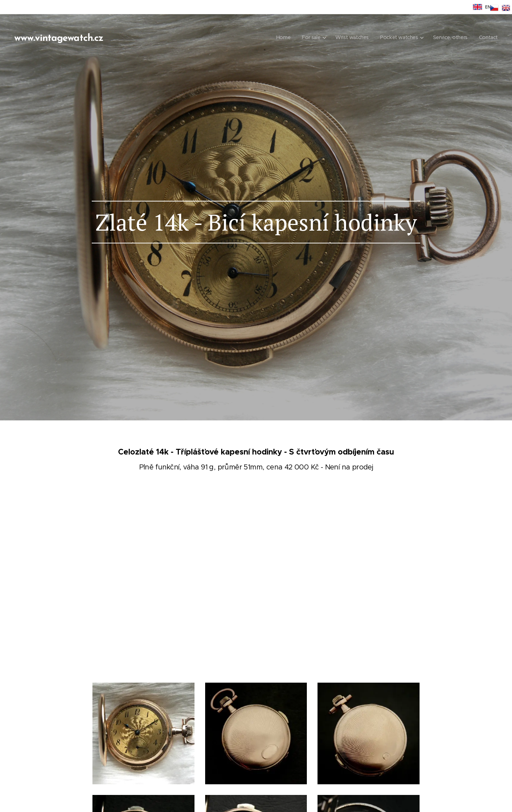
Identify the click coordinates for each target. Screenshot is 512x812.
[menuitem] (277, 37)
